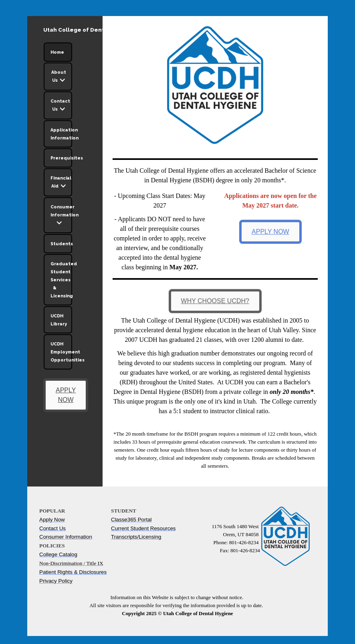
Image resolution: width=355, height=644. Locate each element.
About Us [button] (59, 77)
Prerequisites (61, 158)
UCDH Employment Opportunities (61, 352)
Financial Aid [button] (61, 183)
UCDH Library (59, 320)
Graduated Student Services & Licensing (61, 280)
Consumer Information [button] (61, 216)
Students (61, 244)
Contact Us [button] (60, 106)
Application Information (61, 134)
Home (57, 52)
